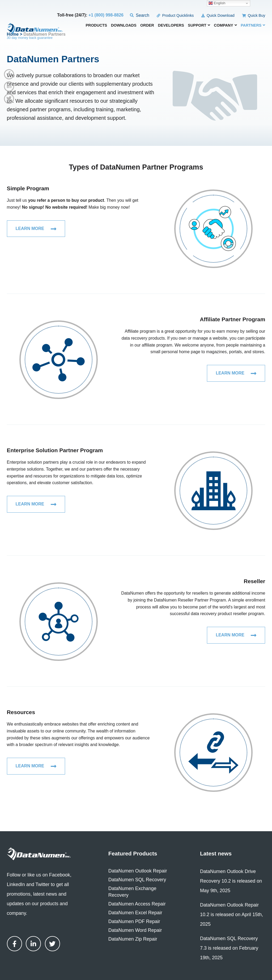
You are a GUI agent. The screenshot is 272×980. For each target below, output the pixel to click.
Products (96, 25)
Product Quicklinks (175, 15)
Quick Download (218, 15)
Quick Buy (254, 15)
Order (147, 25)
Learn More (36, 229)
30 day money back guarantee (30, 38)
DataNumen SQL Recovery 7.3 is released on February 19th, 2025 (229, 948)
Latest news (216, 853)
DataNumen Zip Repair (133, 939)
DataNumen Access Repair (137, 904)
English (217, 3)
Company (225, 25)
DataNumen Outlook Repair (138, 871)
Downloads (124, 25)
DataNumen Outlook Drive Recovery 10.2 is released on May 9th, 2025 (231, 881)
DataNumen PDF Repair (134, 921)
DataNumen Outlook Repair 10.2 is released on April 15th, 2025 (231, 915)
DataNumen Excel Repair (135, 913)
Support (199, 25)
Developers (171, 25)
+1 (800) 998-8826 (106, 15)
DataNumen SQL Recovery (137, 880)
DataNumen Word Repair (135, 930)
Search (140, 15)
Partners (253, 25)
